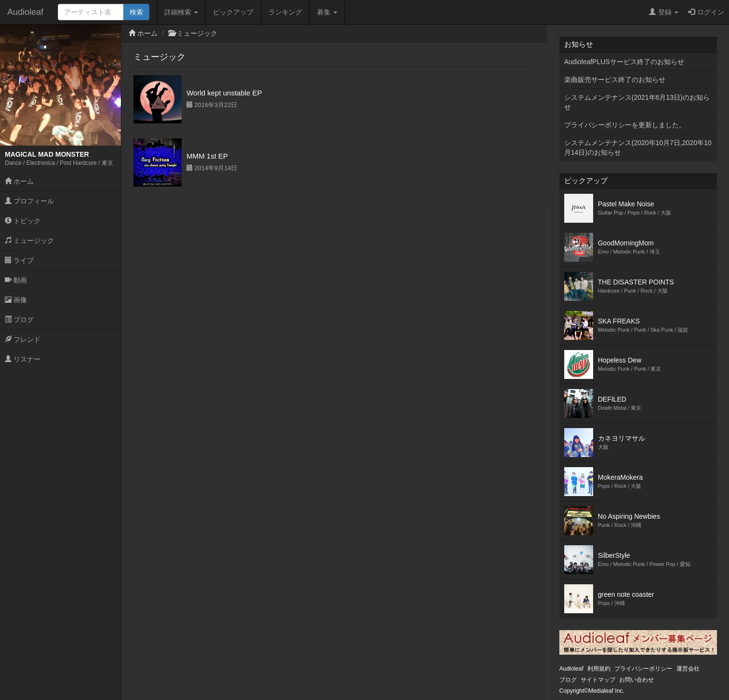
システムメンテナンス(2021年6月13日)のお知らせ (637, 102)
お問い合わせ (636, 680)
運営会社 (688, 669)
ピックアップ (233, 12)
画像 (16, 300)
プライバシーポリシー (643, 669)
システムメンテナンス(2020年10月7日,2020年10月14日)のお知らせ (638, 148)
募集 (327, 12)
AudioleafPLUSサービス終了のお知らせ (624, 62)
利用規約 (599, 669)
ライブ (19, 260)
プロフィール (29, 201)
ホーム (19, 181)
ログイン (706, 12)
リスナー (23, 359)
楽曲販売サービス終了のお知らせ (615, 80)
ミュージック (29, 241)
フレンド (23, 339)
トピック (23, 221)
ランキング (285, 12)
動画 (16, 280)
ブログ (19, 320)
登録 (664, 12)
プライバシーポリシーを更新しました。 (625, 125)
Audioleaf (25, 12)
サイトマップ (598, 680)
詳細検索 (181, 12)
